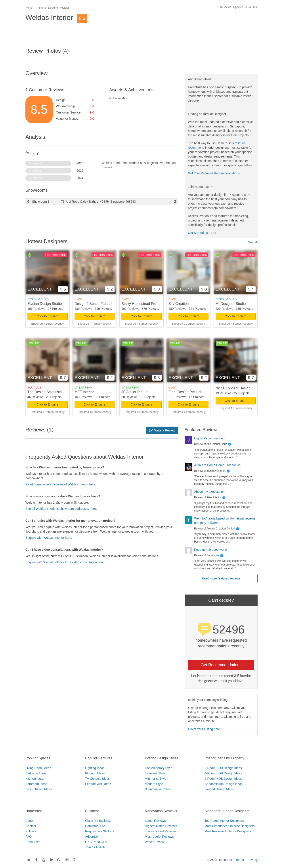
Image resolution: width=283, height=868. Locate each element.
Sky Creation (179, 304)
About (30, 821)
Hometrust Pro (95, 826)
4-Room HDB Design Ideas (223, 773)
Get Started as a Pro (202, 233)
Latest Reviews (155, 821)
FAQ (29, 837)
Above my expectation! (210, 492)
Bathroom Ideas (36, 784)
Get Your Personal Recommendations (214, 173)
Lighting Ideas (95, 768)
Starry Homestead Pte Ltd (142, 304)
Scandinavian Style (158, 789)
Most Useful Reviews (159, 837)
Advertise (92, 837)
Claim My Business (98, 821)
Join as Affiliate (95, 847)
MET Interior (84, 392)
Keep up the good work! (210, 550)
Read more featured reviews (221, 578)
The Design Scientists (45, 392)
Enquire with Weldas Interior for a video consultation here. (65, 562)
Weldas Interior (49, 17)
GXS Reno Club (96, 842)
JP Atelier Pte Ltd (135, 392)
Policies (31, 831)
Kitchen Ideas (35, 779)
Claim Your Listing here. (205, 729)
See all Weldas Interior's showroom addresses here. (61, 509)
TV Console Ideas (97, 779)
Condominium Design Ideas (224, 784)
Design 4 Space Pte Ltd (93, 304)
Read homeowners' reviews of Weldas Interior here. (61, 484)
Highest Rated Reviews (161, 826)
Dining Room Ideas (39, 789)
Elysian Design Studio (45, 304)
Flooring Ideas (95, 773)
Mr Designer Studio (231, 304)
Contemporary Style (159, 768)
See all (253, 242)
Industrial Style (155, 773)
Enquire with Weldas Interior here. (49, 538)
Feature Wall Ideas (98, 784)
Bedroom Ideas (36, 773)
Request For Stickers (100, 831)
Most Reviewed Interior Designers (228, 831)
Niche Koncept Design (233, 388)
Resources (33, 842)
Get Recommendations (221, 665)
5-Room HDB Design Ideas (223, 779)
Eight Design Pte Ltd (185, 392)
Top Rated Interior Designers (224, 821)
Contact (31, 826)
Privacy (252, 860)
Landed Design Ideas (219, 789)
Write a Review (162, 430)
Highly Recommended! (210, 438)
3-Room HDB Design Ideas (223, 768)
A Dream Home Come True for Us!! (218, 465)
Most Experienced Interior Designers (229, 826)
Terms (240, 860)
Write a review (155, 842)
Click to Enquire (48, 316)
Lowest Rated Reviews (161, 831)
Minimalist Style (156, 779)
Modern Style (154, 784)
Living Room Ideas (38, 768)
